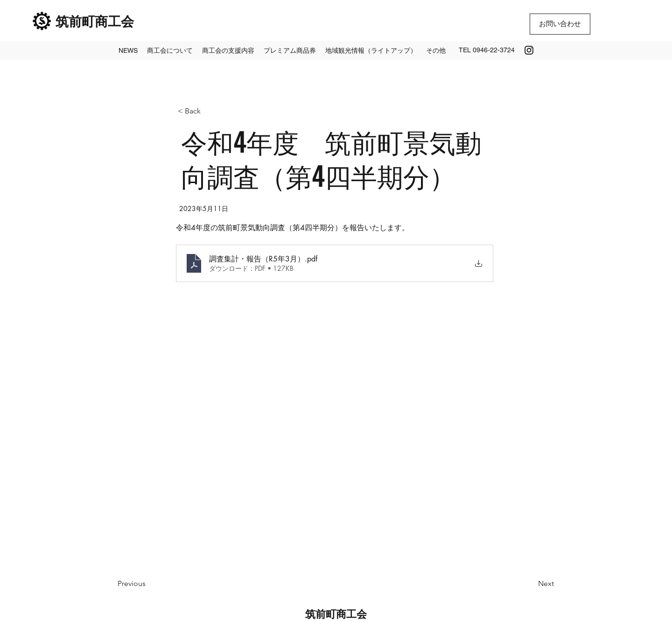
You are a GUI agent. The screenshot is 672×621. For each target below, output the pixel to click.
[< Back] (209, 111)
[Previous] (148, 584)
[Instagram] (529, 50)
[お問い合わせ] (560, 24)
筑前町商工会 (95, 20)
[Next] (531, 584)
